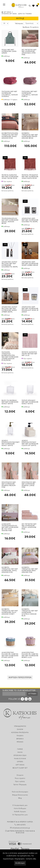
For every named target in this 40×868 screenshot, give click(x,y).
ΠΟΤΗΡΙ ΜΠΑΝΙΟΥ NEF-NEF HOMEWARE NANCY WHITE (30, 402)
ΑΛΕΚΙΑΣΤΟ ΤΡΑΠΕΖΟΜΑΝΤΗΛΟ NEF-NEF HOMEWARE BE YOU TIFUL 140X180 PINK (10, 527)
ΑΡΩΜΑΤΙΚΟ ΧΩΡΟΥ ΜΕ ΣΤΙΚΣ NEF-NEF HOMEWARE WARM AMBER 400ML (9, 309)
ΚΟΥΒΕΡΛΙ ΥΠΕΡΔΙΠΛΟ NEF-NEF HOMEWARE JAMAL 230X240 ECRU (10, 570)
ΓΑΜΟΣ (20, 749)
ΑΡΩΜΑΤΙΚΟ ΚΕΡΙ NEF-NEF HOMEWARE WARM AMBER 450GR (30, 264)
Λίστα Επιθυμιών (20, 808)
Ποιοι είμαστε (20, 778)
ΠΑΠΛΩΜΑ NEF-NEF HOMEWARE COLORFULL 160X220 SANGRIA (10, 94)
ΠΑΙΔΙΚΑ (20, 736)
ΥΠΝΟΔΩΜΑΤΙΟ (20, 726)
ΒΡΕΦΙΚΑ (20, 739)
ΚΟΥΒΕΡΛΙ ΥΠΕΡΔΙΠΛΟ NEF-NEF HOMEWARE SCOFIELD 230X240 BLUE (30, 612)
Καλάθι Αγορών (20, 812)
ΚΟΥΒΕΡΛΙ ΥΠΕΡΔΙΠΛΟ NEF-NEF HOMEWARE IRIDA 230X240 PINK (30, 570)
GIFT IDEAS (7, 12)
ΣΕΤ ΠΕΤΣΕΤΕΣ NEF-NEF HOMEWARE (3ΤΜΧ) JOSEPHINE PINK (29, 527)
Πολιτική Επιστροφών (20, 792)
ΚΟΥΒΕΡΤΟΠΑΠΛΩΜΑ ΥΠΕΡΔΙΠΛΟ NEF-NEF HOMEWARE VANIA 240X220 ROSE (10, 136)
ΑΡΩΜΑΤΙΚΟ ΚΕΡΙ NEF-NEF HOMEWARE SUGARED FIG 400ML (30, 220)
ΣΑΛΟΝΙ (20, 729)
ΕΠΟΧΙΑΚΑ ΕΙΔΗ (20, 755)
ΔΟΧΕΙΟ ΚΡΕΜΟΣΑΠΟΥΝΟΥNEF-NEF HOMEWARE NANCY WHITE (11, 443)
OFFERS (20, 762)
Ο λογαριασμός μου (20, 805)
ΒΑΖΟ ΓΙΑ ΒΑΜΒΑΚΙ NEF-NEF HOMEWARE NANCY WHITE (10, 402)
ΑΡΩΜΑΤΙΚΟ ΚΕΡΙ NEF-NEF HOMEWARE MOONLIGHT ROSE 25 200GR (30, 309)
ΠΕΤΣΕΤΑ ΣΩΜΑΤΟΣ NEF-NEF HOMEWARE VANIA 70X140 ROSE (10, 177)
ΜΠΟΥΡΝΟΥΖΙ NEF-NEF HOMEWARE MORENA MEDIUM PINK (9, 485)
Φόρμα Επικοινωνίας (20, 795)
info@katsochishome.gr (21, 828)
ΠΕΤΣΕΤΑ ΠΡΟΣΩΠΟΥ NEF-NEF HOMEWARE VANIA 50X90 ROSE (30, 177)
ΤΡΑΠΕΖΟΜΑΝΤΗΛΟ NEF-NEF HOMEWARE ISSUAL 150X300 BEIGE (10, 221)
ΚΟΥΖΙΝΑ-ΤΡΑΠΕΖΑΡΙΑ (20, 733)
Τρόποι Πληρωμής (20, 785)
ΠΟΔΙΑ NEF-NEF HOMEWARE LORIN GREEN (9, 51)
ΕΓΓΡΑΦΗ (32, 694)
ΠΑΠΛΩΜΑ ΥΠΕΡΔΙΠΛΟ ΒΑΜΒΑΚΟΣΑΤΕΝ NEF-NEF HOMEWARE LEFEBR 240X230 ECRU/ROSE (10, 356)
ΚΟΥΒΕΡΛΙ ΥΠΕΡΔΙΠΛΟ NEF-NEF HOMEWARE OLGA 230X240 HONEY (10, 612)
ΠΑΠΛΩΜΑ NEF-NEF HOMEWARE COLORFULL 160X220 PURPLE (30, 94)
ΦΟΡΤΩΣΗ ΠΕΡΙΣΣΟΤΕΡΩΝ (20, 677)
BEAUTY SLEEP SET (20, 768)
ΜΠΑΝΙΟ (20, 742)
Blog (20, 798)
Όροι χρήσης (20, 781)
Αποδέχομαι (20, 863)
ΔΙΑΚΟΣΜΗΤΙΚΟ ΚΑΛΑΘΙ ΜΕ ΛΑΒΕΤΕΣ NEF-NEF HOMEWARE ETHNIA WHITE (10, 655)
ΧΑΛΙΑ (20, 752)
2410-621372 (21, 825)
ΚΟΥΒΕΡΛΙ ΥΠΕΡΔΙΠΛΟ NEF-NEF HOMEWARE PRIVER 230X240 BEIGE (30, 136)
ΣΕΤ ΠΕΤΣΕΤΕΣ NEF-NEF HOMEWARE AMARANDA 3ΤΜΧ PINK (29, 52)
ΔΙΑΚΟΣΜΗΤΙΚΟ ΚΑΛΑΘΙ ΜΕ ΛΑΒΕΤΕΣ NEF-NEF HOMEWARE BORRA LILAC (30, 655)
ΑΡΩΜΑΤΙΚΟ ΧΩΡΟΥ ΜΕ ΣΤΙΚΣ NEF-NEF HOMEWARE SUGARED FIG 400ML (10, 264)
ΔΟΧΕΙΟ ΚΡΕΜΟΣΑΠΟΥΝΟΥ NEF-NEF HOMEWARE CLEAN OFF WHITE (30, 443)
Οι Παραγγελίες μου (20, 815)
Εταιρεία (20, 775)
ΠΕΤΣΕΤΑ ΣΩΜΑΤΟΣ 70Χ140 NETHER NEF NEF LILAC (29, 354)
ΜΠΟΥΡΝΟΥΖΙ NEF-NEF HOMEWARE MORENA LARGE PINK (29, 485)
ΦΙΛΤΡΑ (20, 18)
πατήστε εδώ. (31, 859)
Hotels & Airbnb (20, 759)
